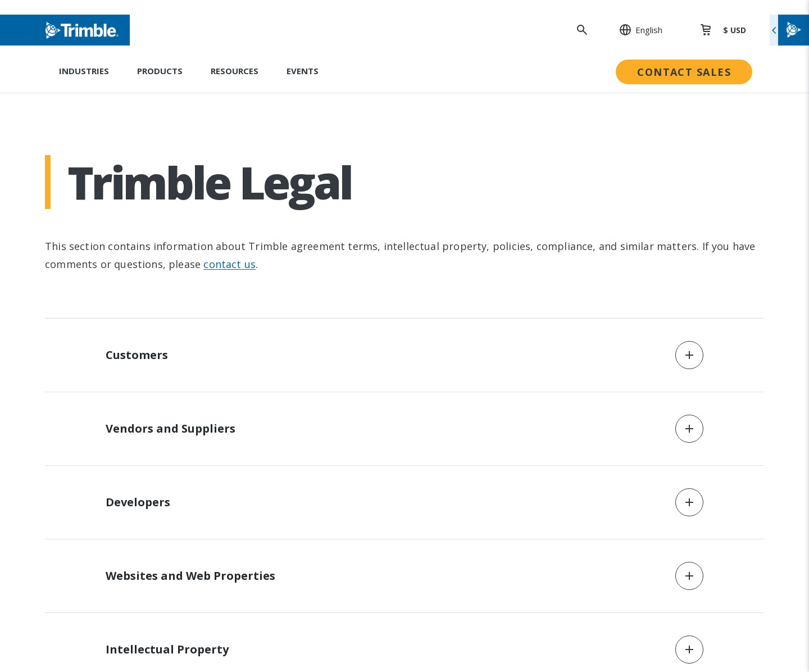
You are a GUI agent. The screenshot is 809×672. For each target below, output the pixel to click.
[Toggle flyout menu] (789, 30)
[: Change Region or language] (635, 30)
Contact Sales (684, 72)
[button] (404, 355)
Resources (235, 71)
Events (303, 71)
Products (160, 71)
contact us (229, 264)
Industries (84, 71)
